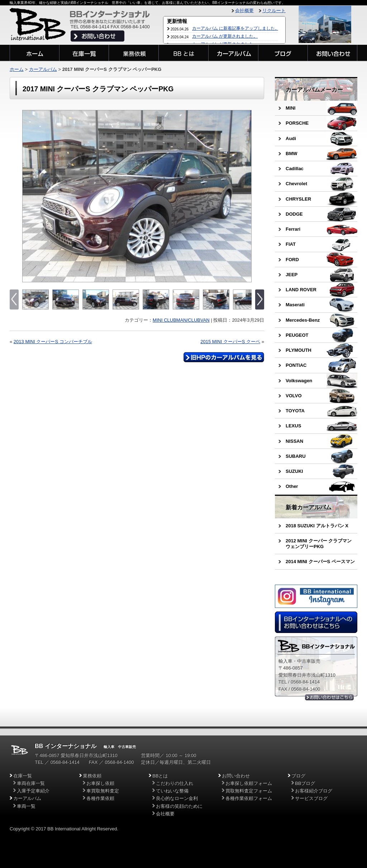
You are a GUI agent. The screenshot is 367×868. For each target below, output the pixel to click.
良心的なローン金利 (177, 798)
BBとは (160, 776)
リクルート (274, 11)
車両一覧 (26, 806)
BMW (292, 154)
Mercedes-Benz (303, 320)
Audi (291, 138)
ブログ (298, 776)
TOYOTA (295, 411)
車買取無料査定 (103, 791)
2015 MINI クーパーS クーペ (230, 342)
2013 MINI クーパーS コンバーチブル (53, 342)
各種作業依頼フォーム (249, 798)
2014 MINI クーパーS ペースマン (320, 562)
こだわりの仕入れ (175, 783)
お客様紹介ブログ (314, 791)
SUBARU (296, 456)
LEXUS (293, 426)
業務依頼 (92, 776)
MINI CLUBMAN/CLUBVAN (181, 320)
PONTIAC (296, 365)
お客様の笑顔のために (179, 806)
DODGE (294, 214)
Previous (28, 196)
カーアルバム (43, 69)
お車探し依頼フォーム (249, 783)
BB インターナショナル (66, 746)
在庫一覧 (23, 776)
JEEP (292, 275)
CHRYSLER (298, 199)
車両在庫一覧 (31, 783)
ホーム (17, 69)
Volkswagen (299, 381)
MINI (290, 108)
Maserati (295, 305)
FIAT (291, 244)
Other (292, 486)
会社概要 (244, 11)
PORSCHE (297, 123)
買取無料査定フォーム (249, 791)
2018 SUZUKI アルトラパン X (317, 526)
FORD (292, 260)
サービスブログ (311, 798)
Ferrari (293, 229)
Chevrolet (296, 184)
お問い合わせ (236, 776)
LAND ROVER (301, 290)
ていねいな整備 (172, 791)
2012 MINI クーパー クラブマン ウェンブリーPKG (319, 544)
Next (245, 196)
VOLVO (294, 396)
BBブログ (305, 783)
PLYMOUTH (299, 350)
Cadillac (295, 169)
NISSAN (294, 441)
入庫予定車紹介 (33, 791)
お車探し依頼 (100, 783)
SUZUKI (294, 471)
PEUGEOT (297, 335)
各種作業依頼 (100, 798)
